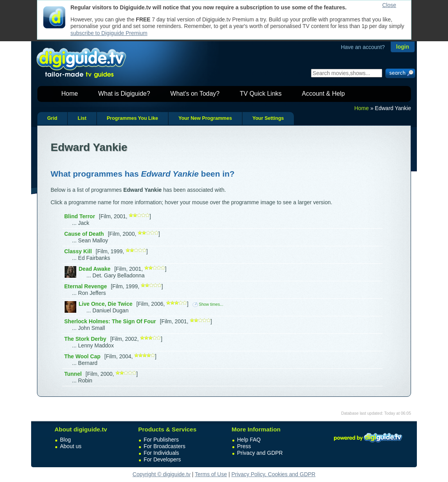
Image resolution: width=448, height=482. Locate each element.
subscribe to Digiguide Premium (109, 33)
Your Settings (268, 118)
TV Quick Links (261, 94)
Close (389, 5)
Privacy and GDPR (260, 453)
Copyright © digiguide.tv (162, 474)
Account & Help (323, 94)
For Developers (162, 459)
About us (71, 446)
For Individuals (161, 453)
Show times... (208, 304)
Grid (52, 118)
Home (70, 94)
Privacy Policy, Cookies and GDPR (273, 474)
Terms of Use (211, 474)
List (82, 118)
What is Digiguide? (124, 94)
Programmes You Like (132, 118)
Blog (65, 440)
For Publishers (161, 440)
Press (244, 446)
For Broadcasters (164, 446)
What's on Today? (195, 94)
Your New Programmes (205, 118)
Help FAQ (249, 440)
